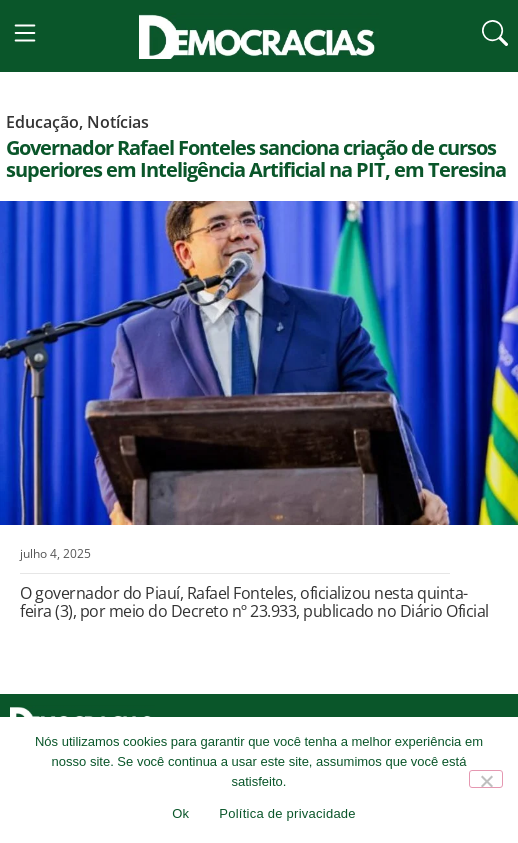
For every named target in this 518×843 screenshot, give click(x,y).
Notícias (118, 137)
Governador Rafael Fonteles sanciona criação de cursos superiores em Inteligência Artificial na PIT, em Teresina (256, 173)
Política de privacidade (287, 813)
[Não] (486, 779)
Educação (42, 137)
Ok (180, 813)
